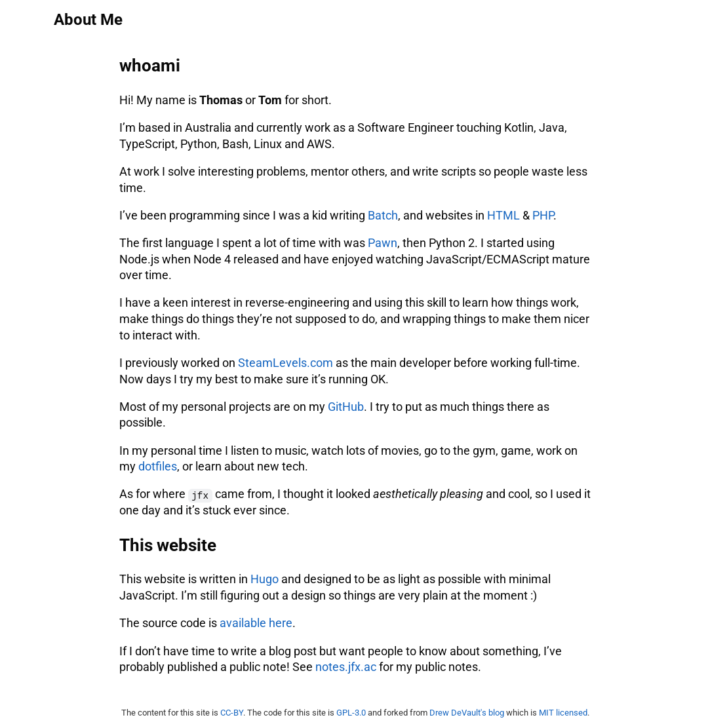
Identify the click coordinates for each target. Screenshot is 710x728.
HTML (503, 216)
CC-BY (232, 713)
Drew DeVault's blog (467, 713)
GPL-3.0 (351, 713)
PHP (543, 216)
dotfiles (158, 467)
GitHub (346, 407)
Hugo (265, 579)
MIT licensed (563, 713)
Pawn (383, 243)
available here (256, 623)
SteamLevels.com (286, 363)
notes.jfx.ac (346, 667)
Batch (383, 216)
